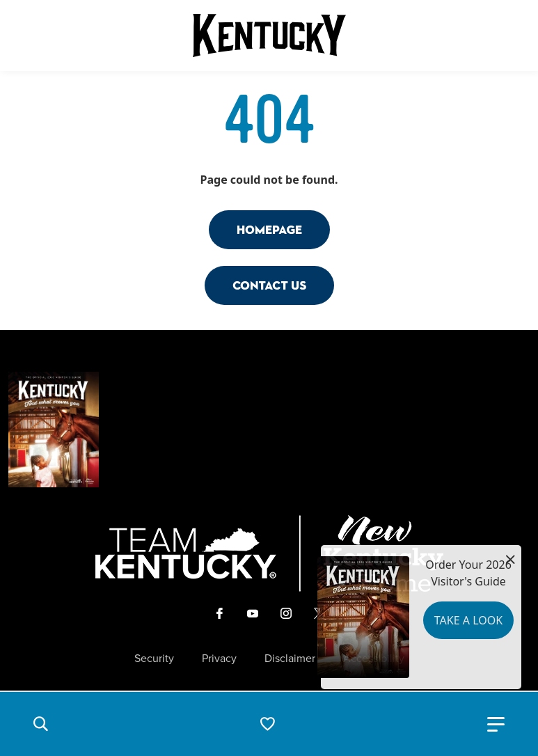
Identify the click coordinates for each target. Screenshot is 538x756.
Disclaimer (290, 659)
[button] (40, 724)
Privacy (219, 659)
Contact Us (269, 285)
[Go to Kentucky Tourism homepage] (269, 36)
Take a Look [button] (468, 620)
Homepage (269, 229)
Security (154, 659)
